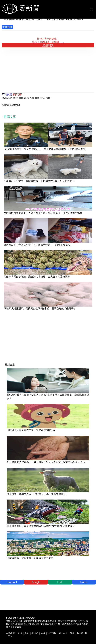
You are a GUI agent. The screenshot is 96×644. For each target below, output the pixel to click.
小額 (10, 98)
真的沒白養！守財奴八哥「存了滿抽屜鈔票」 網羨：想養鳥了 (38, 245)
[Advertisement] (49, 70)
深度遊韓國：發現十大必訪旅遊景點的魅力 (30, 558)
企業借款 (35, 98)
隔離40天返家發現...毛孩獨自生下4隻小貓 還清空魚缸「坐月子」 (40, 308)
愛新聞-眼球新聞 (11, 105)
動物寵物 (7, 27)
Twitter (84, 582)
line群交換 (82, 633)
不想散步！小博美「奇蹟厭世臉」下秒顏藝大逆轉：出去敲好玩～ (39, 181)
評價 (72, 633)
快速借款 (52, 633)
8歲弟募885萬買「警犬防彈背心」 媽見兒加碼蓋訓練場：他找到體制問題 (45, 149)
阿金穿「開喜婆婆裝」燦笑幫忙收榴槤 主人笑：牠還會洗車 (37, 277)
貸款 (27, 633)
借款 (15, 98)
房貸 (48, 98)
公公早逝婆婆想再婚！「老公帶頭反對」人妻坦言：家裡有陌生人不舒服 (46, 462)
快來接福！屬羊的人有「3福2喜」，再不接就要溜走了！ (38, 494)
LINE (60, 582)
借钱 (43, 633)
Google (36, 582)
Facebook (12, 582)
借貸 (21, 98)
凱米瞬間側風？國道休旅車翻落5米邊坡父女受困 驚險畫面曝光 (41, 526)
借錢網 (35, 633)
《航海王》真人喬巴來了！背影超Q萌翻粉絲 (31, 430)
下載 (10, 636)
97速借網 (7, 94)
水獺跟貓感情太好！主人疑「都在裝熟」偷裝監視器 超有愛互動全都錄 (43, 213)
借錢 (4, 98)
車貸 (42, 98)
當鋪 (27, 98)
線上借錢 (63, 633)
